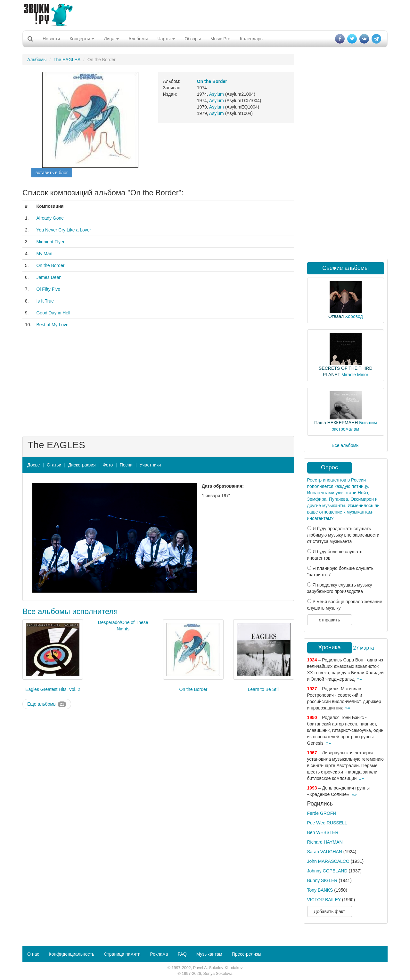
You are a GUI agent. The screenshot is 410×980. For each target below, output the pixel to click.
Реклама (159, 954)
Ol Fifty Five (48, 289)
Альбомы (138, 39)
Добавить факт (330, 911)
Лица (111, 39)
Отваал (336, 316)
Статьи (54, 465)
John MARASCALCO (328, 861)
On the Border (50, 265)
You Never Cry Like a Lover (64, 230)
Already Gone (50, 218)
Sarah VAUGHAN (325, 852)
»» (360, 679)
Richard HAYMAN (325, 842)
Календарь (251, 39)
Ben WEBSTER (323, 832)
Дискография (82, 465)
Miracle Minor (355, 375)
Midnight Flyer (50, 242)
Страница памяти (122, 954)
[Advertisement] (205, 14)
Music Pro (220, 39)
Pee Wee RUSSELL (327, 823)
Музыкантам (209, 954)
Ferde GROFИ (322, 813)
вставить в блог (52, 173)
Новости (51, 39)
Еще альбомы (47, 704)
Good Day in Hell (53, 313)
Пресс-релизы (247, 954)
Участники (150, 465)
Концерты (82, 39)
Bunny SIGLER (322, 880)
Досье (34, 465)
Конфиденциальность (71, 954)
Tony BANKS (320, 890)
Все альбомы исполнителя (70, 611)
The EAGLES (67, 60)
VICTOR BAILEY (324, 900)
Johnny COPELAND (327, 871)
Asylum (217, 94)
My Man (44, 254)
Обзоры (193, 39)
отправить (329, 620)
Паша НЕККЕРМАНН (336, 423)
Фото (108, 465)
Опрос (329, 467)
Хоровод (354, 316)
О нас (33, 954)
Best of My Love (52, 325)
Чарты (166, 39)
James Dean (49, 277)
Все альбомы (345, 445)
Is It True (45, 301)
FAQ (182, 954)
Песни (126, 465)
